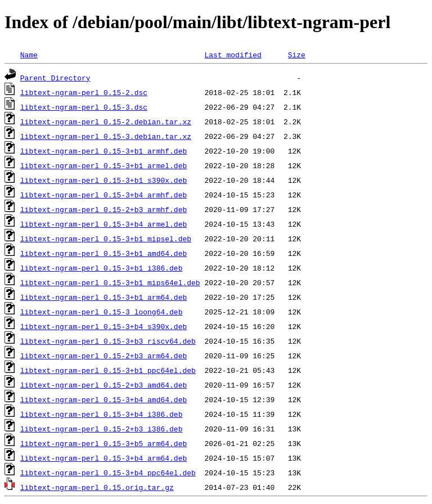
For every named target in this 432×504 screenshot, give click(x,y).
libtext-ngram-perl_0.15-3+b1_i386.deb (102, 268)
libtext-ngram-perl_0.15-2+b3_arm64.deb (103, 355)
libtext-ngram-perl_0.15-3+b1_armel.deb (103, 165)
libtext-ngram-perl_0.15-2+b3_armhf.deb (103, 209)
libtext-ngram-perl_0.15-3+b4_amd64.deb (103, 399)
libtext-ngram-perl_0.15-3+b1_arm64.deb (103, 297)
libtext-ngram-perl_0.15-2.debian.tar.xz (106, 121)
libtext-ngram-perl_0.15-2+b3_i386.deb (102, 429)
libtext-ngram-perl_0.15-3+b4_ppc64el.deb (108, 472)
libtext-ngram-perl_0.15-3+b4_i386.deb (102, 414)
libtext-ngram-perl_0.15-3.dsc (84, 107)
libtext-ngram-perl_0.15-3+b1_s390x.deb (103, 180)
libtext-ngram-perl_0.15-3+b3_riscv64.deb (108, 341)
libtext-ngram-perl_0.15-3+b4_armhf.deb (103, 195)
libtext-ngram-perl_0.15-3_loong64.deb (102, 312)
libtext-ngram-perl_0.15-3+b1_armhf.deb (103, 151)
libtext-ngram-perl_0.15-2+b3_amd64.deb (103, 385)
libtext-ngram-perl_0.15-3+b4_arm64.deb (103, 458)
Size (297, 55)
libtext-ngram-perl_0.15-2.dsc (84, 92)
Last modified (233, 55)
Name (29, 55)
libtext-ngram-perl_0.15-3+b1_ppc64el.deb (108, 370)
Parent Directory (55, 78)
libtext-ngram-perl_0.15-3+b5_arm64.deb (103, 443)
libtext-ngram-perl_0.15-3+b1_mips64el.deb (110, 282)
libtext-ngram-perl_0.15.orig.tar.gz (97, 487)
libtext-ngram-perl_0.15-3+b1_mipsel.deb (106, 238)
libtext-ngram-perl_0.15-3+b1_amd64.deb (103, 253)
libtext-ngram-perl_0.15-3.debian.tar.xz (106, 136)
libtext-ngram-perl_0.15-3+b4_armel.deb (103, 224)
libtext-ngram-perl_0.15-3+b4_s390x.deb (103, 326)
